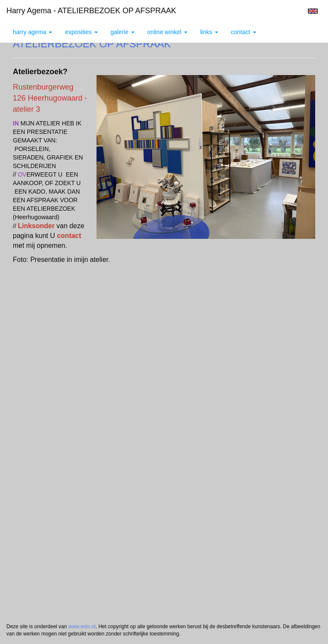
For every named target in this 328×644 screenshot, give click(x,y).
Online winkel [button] (167, 32)
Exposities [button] (81, 32)
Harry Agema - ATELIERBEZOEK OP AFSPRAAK (91, 11)
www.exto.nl (82, 627)
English (313, 11)
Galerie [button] (123, 32)
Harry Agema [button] (32, 32)
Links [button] (209, 32)
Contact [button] (244, 32)
